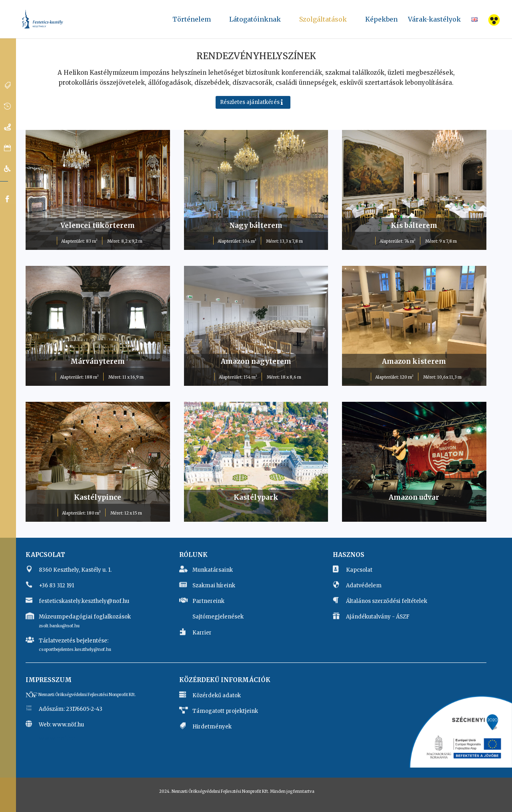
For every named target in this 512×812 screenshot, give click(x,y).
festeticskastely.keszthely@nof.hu (84, 601)
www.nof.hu (57, 738)
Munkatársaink (213, 570)
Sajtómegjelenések (218, 617)
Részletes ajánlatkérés (250, 102)
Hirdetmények (212, 727)
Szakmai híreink (214, 586)
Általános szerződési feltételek (387, 601)
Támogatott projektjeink (225, 711)
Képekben (381, 22)
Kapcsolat (359, 570)
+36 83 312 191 (56, 586)
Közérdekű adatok (217, 695)
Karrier (202, 633)
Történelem (192, 22)
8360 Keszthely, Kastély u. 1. (75, 570)
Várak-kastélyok (434, 20)
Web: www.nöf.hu (61, 725)
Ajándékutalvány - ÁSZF (378, 617)
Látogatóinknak (255, 22)
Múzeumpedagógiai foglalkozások (85, 617)
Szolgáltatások (323, 22)
